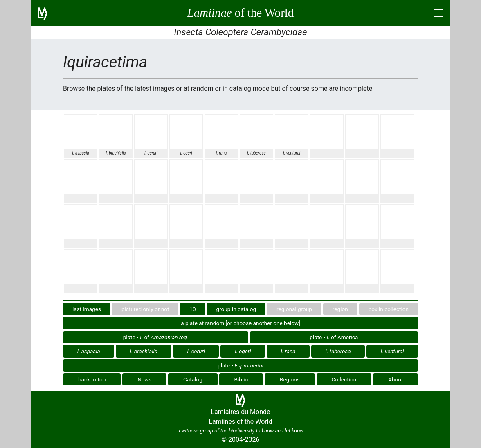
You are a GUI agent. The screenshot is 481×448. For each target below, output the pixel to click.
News (144, 379)
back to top (92, 379)
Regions (290, 379)
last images (87, 309)
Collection (344, 379)
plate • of (156, 337)
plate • (240, 365)
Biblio (241, 379)
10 (192, 309)
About (396, 379)
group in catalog (236, 309)
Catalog (193, 379)
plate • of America (334, 337)
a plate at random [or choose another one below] (240, 323)
